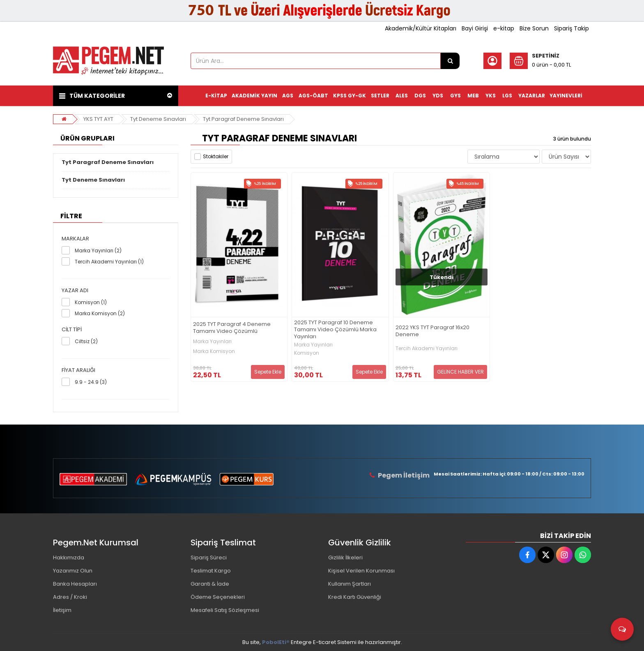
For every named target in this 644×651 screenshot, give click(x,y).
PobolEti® (276, 642)
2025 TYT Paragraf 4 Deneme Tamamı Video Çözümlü (232, 328)
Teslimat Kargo (211, 571)
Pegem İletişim (404, 475)
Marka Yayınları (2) (98, 250)
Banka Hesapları (75, 584)
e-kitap (504, 28)
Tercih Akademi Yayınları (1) (109, 262)
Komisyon (307, 353)
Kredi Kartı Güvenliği (355, 597)
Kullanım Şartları (350, 584)
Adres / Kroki (70, 597)
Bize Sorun (534, 28)
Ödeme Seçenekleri (218, 597)
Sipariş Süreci (209, 558)
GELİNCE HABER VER (460, 372)
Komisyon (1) (91, 302)
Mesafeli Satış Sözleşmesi (225, 610)
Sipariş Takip (572, 28)
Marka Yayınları (212, 342)
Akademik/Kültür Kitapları (421, 28)
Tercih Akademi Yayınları (427, 349)
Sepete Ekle (268, 372)
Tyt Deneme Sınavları (158, 119)
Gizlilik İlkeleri (345, 558)
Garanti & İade (210, 584)
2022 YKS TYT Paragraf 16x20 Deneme (432, 331)
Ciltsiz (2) (86, 341)
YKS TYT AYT (98, 119)
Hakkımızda (69, 558)
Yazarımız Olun (73, 571)
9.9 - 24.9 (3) (91, 382)
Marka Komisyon (214, 351)
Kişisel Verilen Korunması (361, 571)
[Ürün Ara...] (450, 61)
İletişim (62, 610)
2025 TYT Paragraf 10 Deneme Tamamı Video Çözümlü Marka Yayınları (335, 330)
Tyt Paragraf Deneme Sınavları (243, 119)
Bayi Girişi (475, 28)
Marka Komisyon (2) (100, 313)
